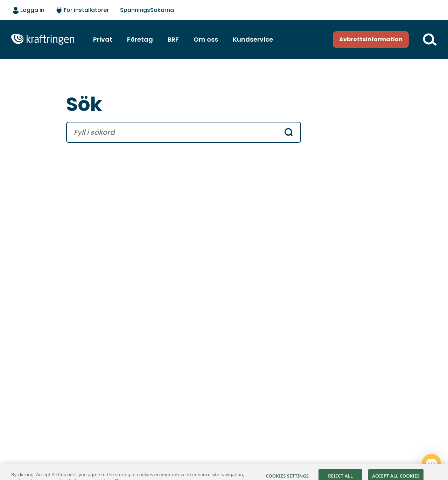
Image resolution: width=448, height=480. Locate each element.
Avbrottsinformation (371, 39)
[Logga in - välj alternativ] (29, 10)
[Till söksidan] (430, 40)
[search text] (174, 132)
